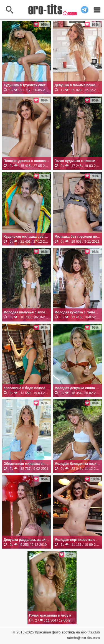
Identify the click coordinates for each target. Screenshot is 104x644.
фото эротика (63, 632)
